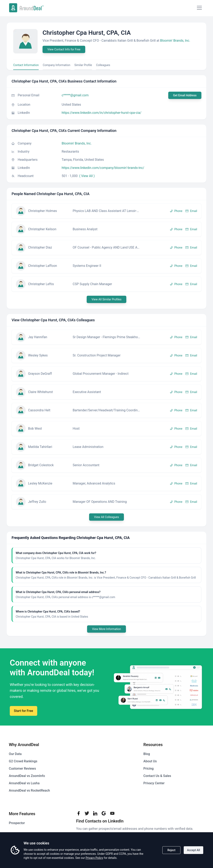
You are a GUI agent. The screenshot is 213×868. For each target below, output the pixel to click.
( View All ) (87, 176)
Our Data (15, 754)
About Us (150, 761)
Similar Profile (83, 65)
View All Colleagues (106, 517)
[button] (106, 211)
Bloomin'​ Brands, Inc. (175, 41)
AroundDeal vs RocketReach (29, 790)
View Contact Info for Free (64, 49)
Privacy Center (154, 783)
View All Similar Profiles (106, 299)
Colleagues (103, 65)
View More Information (106, 629)
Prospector (17, 823)
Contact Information (26, 65)
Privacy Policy (94, 858)
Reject (171, 850)
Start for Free (23, 711)
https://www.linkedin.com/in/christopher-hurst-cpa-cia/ (102, 113)
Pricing (149, 769)
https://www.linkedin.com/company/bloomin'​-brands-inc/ (103, 168)
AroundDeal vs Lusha (24, 783)
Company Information (56, 65)
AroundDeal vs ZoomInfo (27, 776)
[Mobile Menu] (199, 8)
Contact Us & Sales (157, 776)
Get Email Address (185, 95)
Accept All (193, 850)
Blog (147, 754)
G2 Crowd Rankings (23, 761)
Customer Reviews (22, 769)
